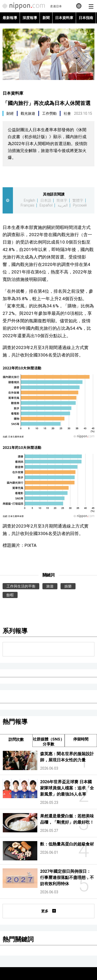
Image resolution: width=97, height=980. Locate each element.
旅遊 (50, 586)
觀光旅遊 (28, 113)
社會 (67, 113)
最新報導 (10, 18)
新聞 (46, 18)
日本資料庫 (64, 18)
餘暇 (10, 595)
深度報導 (30, 18)
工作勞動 (49, 113)
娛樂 (68, 586)
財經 (10, 113)
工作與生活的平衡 (21, 586)
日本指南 (86, 18)
